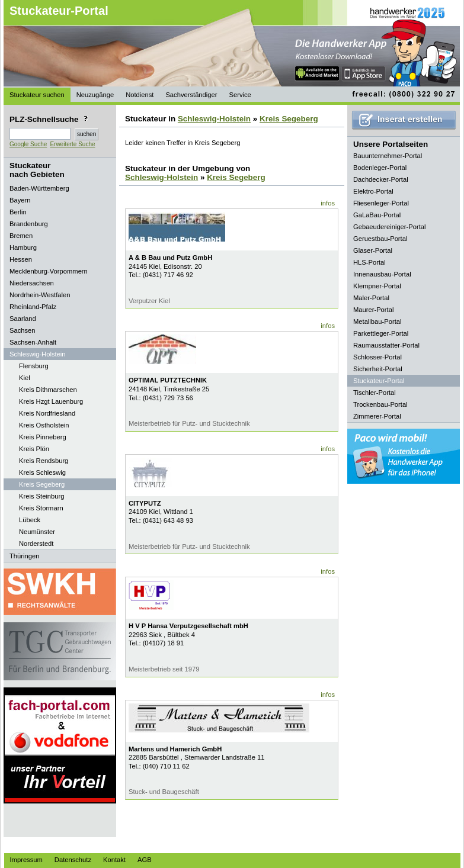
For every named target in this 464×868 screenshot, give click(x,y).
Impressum (26, 860)
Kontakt (114, 860)
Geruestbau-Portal (380, 239)
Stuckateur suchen (37, 95)
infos (328, 203)
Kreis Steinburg (42, 496)
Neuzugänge (95, 95)
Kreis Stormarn (41, 508)
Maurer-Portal (373, 310)
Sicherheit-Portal (378, 369)
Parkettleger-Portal (381, 333)
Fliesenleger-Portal (381, 203)
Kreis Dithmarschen (48, 390)
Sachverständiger (191, 95)
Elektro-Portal (373, 191)
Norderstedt (36, 544)
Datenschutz (73, 860)
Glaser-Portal (373, 250)
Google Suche (28, 144)
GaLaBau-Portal (377, 215)
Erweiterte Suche (72, 144)
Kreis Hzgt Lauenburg (51, 401)
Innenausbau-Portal (382, 274)
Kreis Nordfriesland (47, 413)
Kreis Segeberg (42, 484)
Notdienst (140, 95)
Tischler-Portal (375, 393)
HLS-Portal (369, 262)
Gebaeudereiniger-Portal (390, 227)
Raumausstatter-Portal (386, 345)
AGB (145, 860)
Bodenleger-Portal (380, 168)
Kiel (25, 378)
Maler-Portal (371, 298)
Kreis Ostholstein (44, 425)
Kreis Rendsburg (44, 461)
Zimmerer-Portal (377, 416)
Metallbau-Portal (377, 322)
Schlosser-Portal (377, 357)
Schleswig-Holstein (214, 119)
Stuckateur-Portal (59, 11)
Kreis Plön (34, 449)
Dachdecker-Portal (381, 179)
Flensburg (34, 366)
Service (240, 95)
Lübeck (30, 520)
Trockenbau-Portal (380, 404)
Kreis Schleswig (42, 472)
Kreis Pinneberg (43, 437)
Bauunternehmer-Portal (388, 156)
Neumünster (37, 532)
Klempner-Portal (377, 286)
